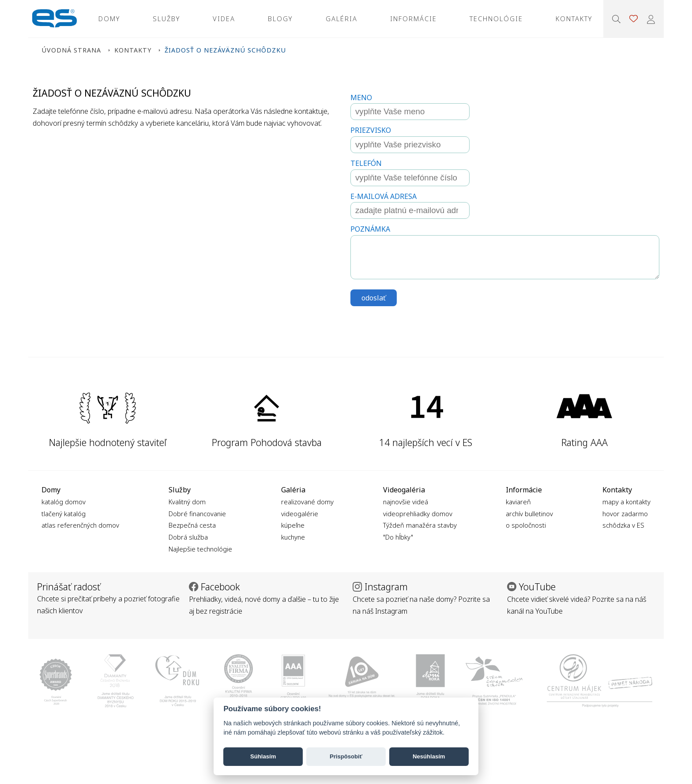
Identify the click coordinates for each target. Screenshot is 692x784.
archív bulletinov (529, 514)
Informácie (414, 19)
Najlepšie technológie (200, 549)
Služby (166, 19)
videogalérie (300, 514)
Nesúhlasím (429, 756)
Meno (361, 98)
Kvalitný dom (187, 502)
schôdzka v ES (623, 525)
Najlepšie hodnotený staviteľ (108, 442)
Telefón (366, 163)
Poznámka (370, 229)
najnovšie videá (406, 502)
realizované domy (307, 502)
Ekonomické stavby (55, 19)
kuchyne (293, 537)
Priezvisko (371, 130)
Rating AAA (585, 442)
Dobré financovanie (197, 514)
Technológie (496, 19)
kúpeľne (293, 525)
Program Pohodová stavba (267, 442)
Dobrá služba (188, 537)
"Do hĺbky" (398, 537)
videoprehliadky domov (418, 514)
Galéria (342, 19)
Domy (109, 19)
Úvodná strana (71, 50)
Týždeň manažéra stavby (420, 525)
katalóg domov (64, 502)
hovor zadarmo (625, 514)
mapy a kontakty (626, 502)
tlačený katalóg (64, 514)
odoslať (374, 298)
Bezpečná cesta (192, 525)
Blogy (280, 19)
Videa (224, 19)
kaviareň (518, 502)
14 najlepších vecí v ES (426, 442)
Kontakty (574, 19)
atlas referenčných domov (80, 525)
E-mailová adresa (384, 196)
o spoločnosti (526, 525)
